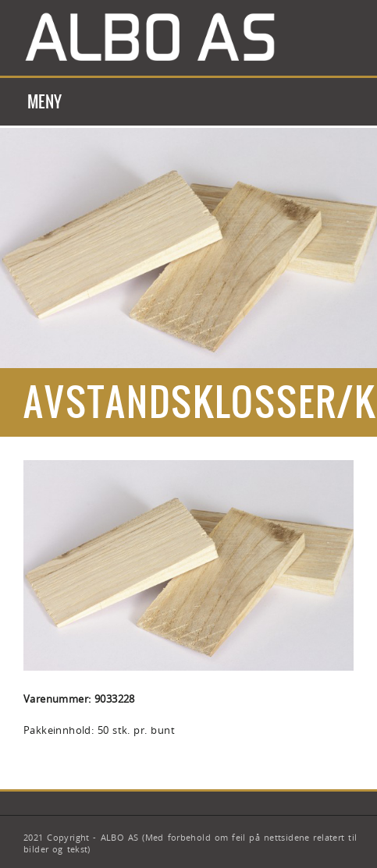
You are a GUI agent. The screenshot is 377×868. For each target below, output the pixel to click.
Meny (45, 102)
